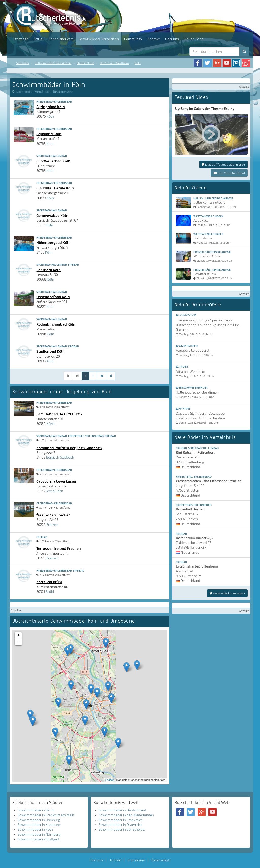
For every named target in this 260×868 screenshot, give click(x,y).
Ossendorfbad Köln (53, 297)
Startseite (21, 39)
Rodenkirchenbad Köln (56, 324)
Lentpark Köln (48, 270)
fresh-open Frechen (53, 515)
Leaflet (110, 780)
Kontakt (154, 39)
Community (133, 39)
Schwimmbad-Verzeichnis (99, 39)
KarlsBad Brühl (49, 582)
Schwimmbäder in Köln (35, 829)
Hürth (51, 424)
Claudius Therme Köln (55, 188)
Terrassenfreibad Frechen (59, 548)
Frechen (53, 525)
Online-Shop (194, 39)
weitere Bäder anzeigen (227, 593)
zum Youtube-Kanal (229, 173)
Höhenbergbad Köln (53, 242)
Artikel (38, 39)
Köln (138, 63)
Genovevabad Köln (52, 215)
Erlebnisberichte (61, 39)
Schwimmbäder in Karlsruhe (39, 825)
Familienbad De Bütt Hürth (59, 414)
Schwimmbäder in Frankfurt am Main (46, 815)
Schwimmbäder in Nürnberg (39, 834)
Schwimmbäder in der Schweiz (122, 829)
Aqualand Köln (49, 134)
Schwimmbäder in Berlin (36, 810)
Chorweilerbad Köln (53, 161)
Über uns (172, 39)
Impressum (136, 860)
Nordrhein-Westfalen (114, 63)
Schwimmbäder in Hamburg (39, 820)
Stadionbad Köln (51, 351)
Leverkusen (54, 491)
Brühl (50, 592)
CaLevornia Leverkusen (56, 481)
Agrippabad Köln (51, 107)
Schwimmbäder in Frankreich (121, 820)
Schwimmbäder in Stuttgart (38, 839)
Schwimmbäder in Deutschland (122, 810)
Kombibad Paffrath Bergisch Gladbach (69, 448)
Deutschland (86, 63)
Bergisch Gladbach (60, 457)
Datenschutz (161, 860)
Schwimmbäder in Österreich (120, 825)
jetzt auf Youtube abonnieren (223, 164)
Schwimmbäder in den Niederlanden (126, 815)
